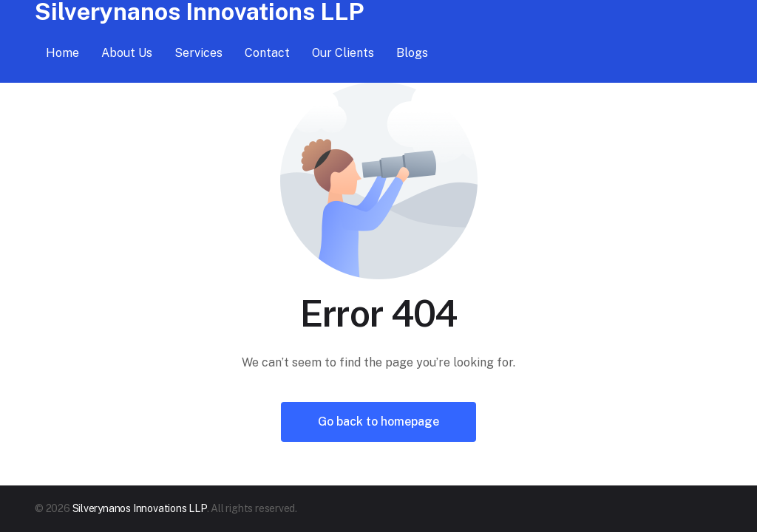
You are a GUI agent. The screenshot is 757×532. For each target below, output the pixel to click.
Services (198, 53)
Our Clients (343, 53)
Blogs (412, 53)
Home (62, 53)
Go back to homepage (378, 422)
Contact (267, 53)
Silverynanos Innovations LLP (140, 508)
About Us (127, 53)
